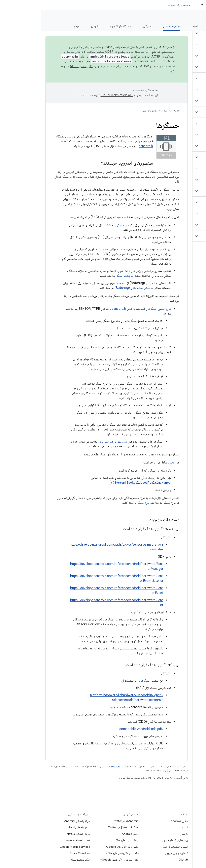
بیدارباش (81, 442)
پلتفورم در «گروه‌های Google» (81, 847)
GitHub (143, 860)
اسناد (124, 111)
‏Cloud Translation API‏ (76, 95)
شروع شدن (175, 26)
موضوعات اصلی (109, 111)
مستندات (196, 16)
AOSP (135, 111)
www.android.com (37, 840)
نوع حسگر (103, 503)
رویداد (131, 462)
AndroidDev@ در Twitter (83, 827)
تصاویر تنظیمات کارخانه (135, 847)
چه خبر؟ (197, 26)
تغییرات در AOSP (41, 66)
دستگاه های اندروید (80, 26)
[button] (182, 33)
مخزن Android (139, 821)
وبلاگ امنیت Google (87, 840)
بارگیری (143, 834)
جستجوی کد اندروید (139, 5)
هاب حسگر (83, 225)
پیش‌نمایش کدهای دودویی (133, 840)
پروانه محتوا (77, 766)
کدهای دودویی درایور (136, 853)
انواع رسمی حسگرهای (118, 309)
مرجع (36, 26)
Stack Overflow (39, 853)
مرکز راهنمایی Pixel (39, 827)
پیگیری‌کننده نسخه (40, 860)
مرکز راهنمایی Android (36, 821)
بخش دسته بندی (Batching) (92, 288)
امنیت (154, 26)
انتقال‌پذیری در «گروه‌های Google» (79, 860)
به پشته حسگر (84, 276)
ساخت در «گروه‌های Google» (82, 853)
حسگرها (105, 681)
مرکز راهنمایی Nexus (38, 834)
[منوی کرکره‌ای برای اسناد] (160, 5)
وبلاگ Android (90, 834)
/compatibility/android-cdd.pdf (101, 729)
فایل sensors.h (81, 309)
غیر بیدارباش (65, 442)
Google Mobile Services (34, 847)
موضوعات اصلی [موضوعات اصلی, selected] (131, 26)
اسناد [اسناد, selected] (168, 5)
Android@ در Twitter (85, 821)
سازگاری (106, 26)
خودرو (54, 26)
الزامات (143, 827)
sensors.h (105, 146)
